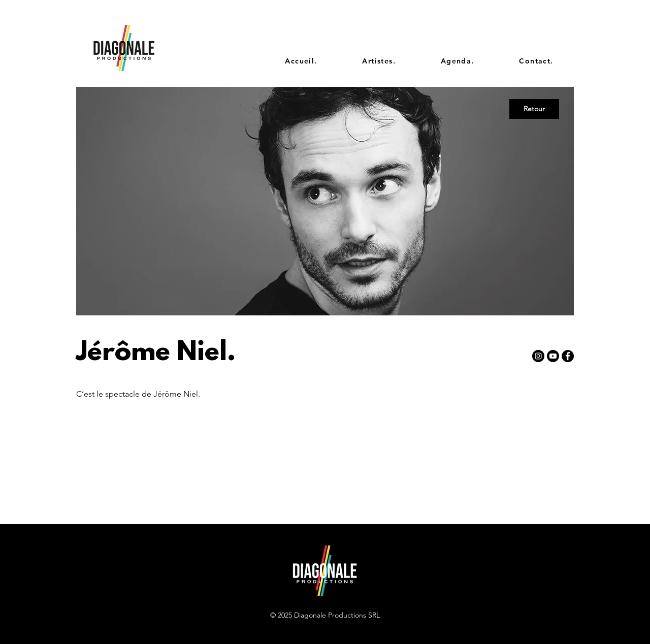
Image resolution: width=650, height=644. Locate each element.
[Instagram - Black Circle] (538, 356)
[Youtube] (553, 356)
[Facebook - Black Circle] (568, 356)
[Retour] (534, 109)
